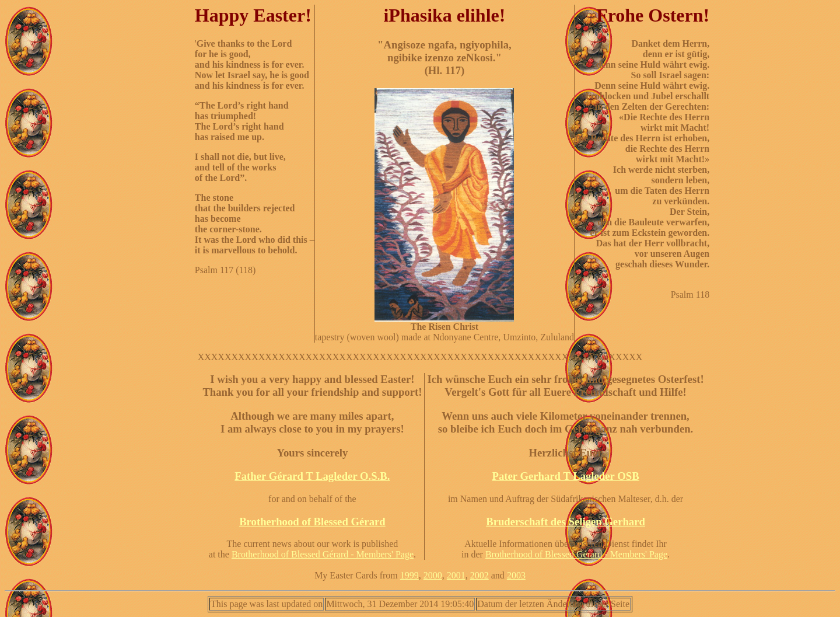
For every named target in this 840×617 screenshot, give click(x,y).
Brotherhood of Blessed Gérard (312, 522)
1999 (409, 575)
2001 (456, 575)
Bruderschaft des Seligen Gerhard (566, 522)
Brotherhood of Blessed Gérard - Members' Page (323, 554)
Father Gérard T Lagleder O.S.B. (312, 476)
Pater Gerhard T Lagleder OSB (565, 476)
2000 (433, 575)
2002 (480, 575)
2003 (516, 575)
